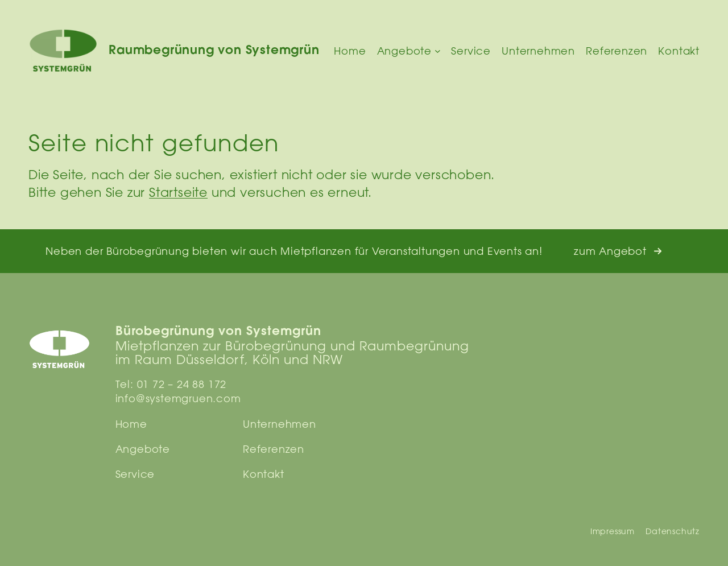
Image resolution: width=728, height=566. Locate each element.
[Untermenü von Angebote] (438, 51)
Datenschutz (673, 531)
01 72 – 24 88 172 (182, 384)
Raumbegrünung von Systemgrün (214, 51)
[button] (618, 251)
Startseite (178, 192)
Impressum (613, 531)
